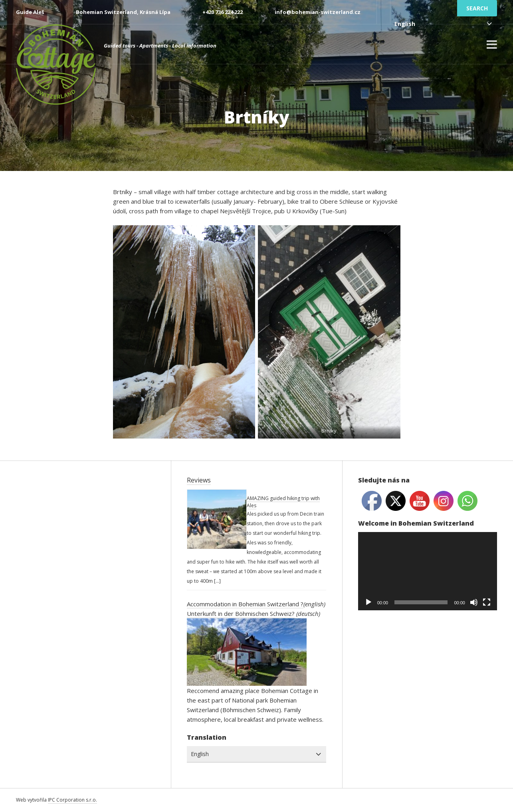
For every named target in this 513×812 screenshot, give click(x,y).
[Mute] (474, 602)
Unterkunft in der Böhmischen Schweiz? (241, 613)
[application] (428, 571)
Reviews (199, 480)
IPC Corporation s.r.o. (72, 800)
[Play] (368, 602)
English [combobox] (405, 24)
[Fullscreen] (487, 602)
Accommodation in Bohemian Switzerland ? (245, 604)
